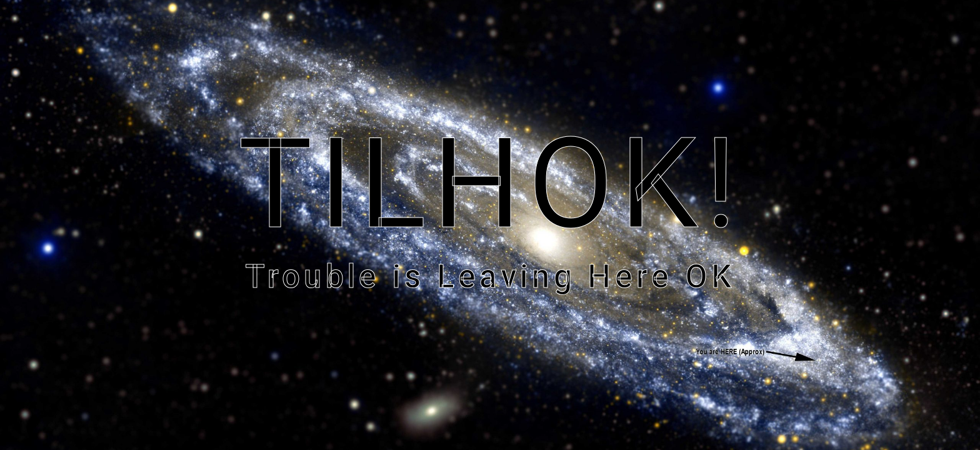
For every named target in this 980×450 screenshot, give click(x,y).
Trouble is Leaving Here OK (490, 277)
